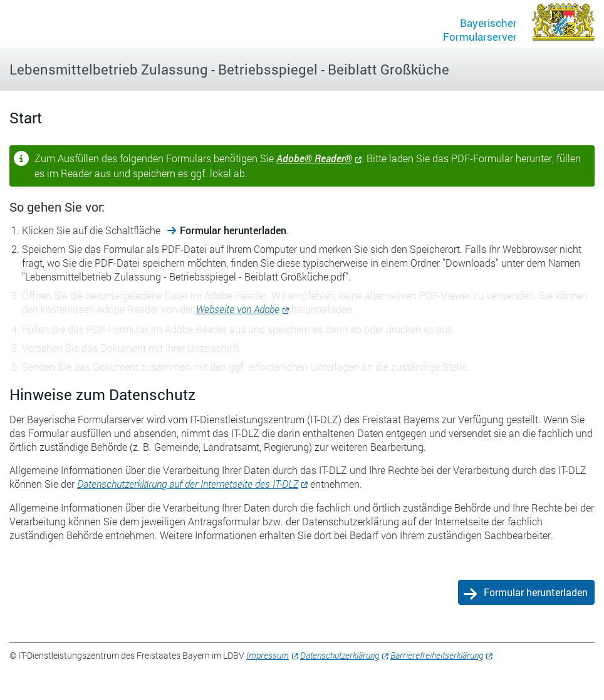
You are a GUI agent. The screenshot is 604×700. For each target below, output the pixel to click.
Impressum (268, 655)
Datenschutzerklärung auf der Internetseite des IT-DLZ (188, 484)
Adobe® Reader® (314, 158)
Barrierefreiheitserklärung (437, 655)
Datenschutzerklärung (340, 655)
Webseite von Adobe (238, 309)
